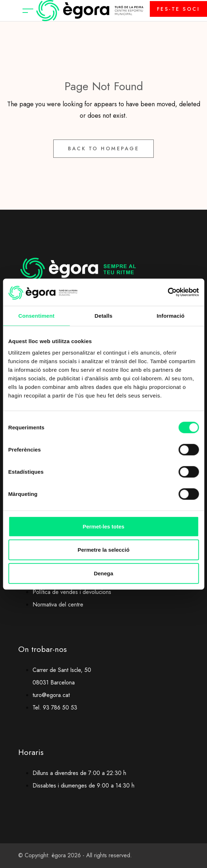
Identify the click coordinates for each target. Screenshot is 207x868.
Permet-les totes (103, 526)
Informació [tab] (171, 316)
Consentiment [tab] (36, 316)
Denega (103, 573)
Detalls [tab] (104, 316)
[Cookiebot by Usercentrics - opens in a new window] (167, 292)
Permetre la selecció (103, 550)
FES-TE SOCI (179, 9)
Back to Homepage (103, 148)
